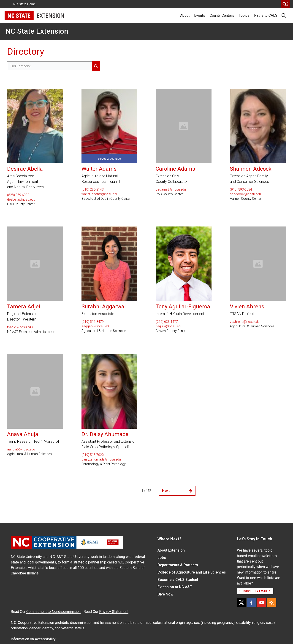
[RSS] (272, 603)
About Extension (171, 550)
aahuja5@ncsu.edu (21, 449)
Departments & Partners (178, 565)
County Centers (222, 15)
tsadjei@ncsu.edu (20, 327)
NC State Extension (37, 31)
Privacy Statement (114, 612)
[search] (285, 4)
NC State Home (24, 4)
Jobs (162, 558)
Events (200, 15)
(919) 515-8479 (93, 322)
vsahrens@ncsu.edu (245, 322)
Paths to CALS (266, 15)
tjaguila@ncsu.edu (169, 326)
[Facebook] (252, 603)
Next (177, 491)
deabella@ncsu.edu (21, 199)
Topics (244, 15)
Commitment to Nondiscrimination (53, 612)
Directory (26, 52)
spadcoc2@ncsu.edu (245, 194)
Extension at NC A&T (175, 587)
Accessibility (45, 639)
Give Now (165, 594)
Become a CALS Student (178, 580)
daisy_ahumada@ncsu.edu (101, 459)
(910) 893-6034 (241, 189)
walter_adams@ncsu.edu (100, 194)
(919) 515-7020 (93, 455)
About (185, 15)
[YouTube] (262, 603)
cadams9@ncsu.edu (171, 189)
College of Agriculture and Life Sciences (192, 572)
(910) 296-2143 (93, 189)
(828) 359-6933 (18, 195)
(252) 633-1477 (167, 322)
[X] (241, 603)
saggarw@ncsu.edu (96, 326)
